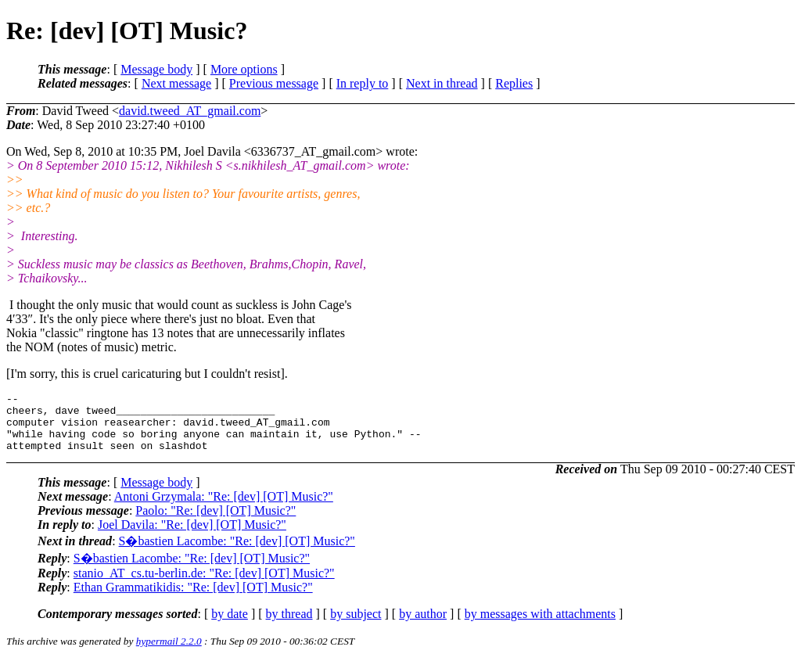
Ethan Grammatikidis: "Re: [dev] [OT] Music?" (193, 599)
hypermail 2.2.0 (169, 653)
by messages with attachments (540, 625)
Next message (176, 83)
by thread (289, 625)
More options (244, 69)
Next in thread (442, 83)
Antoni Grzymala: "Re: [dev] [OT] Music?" (224, 508)
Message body (156, 69)
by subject (356, 625)
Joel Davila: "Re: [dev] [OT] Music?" (192, 536)
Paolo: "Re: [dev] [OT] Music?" (216, 522)
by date (230, 625)
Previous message (274, 83)
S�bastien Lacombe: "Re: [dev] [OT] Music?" (237, 553)
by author (423, 625)
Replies (514, 83)
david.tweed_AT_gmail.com (190, 111)
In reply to (363, 83)
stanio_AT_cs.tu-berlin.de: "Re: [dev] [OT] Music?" (204, 585)
